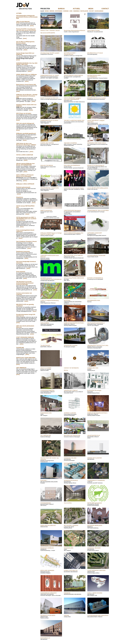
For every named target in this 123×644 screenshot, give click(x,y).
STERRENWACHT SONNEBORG (96, 481)
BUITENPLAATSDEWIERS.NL (95, 278)
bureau (64, 9)
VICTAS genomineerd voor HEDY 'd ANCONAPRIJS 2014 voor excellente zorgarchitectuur (26, 219)
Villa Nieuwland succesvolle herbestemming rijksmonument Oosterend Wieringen (25, 283)
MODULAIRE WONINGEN (47, 571)
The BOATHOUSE (45, 346)
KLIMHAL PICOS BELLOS (71, 571)
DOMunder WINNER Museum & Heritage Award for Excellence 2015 (51, 234)
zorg (71, 11)
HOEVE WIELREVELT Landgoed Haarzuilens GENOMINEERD (72, 99)
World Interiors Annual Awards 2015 (26, 85)
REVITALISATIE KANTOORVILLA (96, 323)
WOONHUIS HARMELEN (47, 548)
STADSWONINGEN (46, 503)
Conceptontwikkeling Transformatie (96, 256)
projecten (48, 9)
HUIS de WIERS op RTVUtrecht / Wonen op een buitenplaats (25, 176)
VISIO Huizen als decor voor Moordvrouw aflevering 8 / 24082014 (26, 144)
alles (42, 11)
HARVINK (66, 616)
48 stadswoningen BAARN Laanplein (50, 53)
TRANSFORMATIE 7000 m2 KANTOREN (98, 211)
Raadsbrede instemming (23, 252)
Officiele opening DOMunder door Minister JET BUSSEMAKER (25, 164)
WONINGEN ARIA (69, 548)
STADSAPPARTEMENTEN (47, 391)
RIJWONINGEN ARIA (46, 413)
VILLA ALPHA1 (68, 503)
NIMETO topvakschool (46, 211)
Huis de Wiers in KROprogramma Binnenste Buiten (25, 42)
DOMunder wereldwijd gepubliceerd (26, 133)
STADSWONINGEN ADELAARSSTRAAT (98, 616)
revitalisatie (84, 11)
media (94, 9)
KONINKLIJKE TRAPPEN (47, 143)
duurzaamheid (99, 11)
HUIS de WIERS (45, 323)
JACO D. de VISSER (46, 368)
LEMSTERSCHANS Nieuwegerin (72, 211)
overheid (66, 11)
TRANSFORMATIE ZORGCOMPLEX (73, 76)
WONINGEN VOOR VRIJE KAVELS (97, 143)
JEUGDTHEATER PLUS (94, 436)
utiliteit (91, 11)
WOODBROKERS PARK (94, 301)
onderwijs (76, 11)
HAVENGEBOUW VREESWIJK (49, 593)
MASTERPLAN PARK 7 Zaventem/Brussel (70, 54)
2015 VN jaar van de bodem (24, 113)
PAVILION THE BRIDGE (47, 166)
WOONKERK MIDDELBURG (95, 526)
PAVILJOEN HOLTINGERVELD (72, 166)
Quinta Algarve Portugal (93, 31)
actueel (80, 9)
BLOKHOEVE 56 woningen (94, 391)
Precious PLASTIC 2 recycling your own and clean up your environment (26, 30)
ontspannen (59, 11)
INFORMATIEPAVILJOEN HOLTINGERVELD (94, 76)
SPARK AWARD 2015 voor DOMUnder (27, 75)
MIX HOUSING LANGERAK (71, 526)
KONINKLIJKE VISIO (93, 368)
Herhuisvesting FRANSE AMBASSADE (74, 278)
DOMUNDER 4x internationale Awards (74, 188)
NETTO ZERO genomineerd (95, 503)
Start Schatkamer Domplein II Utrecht (26, 242)
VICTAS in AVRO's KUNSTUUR (25, 155)
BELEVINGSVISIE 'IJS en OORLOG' (73, 256)
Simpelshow (20, 197)
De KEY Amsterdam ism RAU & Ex (49, 98)
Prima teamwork (21, 272)
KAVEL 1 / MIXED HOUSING (95, 593)
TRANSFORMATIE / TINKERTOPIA (50, 188)
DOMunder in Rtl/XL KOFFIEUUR (25, 184)
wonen (47, 11)
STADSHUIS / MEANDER (94, 548)
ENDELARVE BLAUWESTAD (48, 526)
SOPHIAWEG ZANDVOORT (95, 233)
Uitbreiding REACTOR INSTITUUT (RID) (98, 346)
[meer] (32, 26)
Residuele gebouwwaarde (23, 187)
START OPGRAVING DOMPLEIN (25, 337)
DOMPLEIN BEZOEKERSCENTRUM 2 (74, 323)
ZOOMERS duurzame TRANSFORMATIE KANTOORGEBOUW (51, 279)
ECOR (18, 23)
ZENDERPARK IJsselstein (71, 346)
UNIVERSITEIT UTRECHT (71, 391)
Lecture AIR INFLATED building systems (98, 188)
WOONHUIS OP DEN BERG (48, 616)
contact (105, 9)
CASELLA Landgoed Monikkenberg (50, 301)
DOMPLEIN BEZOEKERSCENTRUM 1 (97, 413)
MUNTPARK (67, 301)
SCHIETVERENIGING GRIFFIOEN (96, 571)
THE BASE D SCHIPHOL (70, 143)
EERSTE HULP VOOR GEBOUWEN (26, 358)
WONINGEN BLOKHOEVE (71, 481)
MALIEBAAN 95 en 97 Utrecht (95, 53)
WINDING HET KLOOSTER (95, 458)
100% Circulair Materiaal (23, 22)
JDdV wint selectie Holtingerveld (25, 123)
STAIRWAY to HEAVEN (70, 413)
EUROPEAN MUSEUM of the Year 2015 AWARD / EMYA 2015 (27, 64)
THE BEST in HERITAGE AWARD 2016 (74, 121)
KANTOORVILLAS (45, 638)
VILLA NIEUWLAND (46, 436)
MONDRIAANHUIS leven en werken (97, 98)
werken (52, 11)
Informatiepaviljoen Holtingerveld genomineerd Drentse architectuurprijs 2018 (27, 17)
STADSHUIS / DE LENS (70, 458)
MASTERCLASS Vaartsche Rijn (72, 436)
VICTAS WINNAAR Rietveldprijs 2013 (74, 233)
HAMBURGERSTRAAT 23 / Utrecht (50, 76)
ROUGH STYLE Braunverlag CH (96, 166)
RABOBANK (67, 593)
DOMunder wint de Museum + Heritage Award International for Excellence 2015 (27, 96)
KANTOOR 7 (44, 481)
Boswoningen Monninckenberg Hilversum (75, 31)
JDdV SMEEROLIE (21, 368)
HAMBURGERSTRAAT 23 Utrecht (49, 121)
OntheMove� (20, 348)
